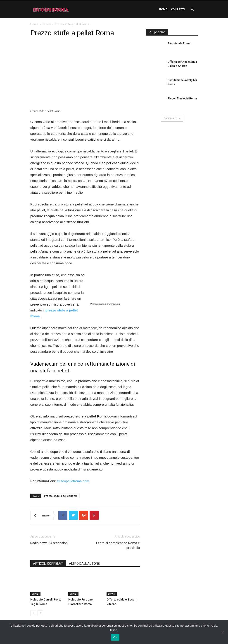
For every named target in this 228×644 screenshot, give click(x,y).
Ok (115, 637)
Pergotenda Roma (179, 43)
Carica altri (172, 118)
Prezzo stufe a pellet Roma (61, 496)
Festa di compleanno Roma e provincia (118, 545)
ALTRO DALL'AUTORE (84, 564)
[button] (192, 9)
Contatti (178, 9)
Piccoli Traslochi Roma (182, 99)
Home (163, 9)
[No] (222, 632)
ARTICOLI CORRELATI (48, 564)
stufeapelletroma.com (73, 481)
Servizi (47, 24)
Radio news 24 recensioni (49, 543)
